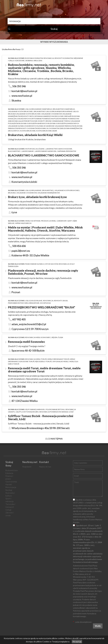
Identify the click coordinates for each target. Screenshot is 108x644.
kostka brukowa (28, 131)
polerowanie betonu (55, 409)
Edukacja (9, 473)
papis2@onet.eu (21, 251)
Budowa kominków (34, 58)
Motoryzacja (11, 487)
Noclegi (9, 490)
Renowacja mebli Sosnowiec (38, 337)
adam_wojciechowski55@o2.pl (29, 324)
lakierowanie (28, 151)
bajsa (65, 301)
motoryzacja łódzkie (35, 149)
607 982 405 (19, 319)
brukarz (12, 193)
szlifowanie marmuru (35, 409)
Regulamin (27, 467)
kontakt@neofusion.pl (24, 91)
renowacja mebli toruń (36, 359)
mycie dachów (52, 264)
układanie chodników (27, 193)
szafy (70, 221)
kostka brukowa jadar (47, 131)
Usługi (8, 510)
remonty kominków (64, 58)
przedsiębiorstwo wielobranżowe (24, 303)
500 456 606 (19, 246)
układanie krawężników (49, 193)
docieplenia (45, 303)
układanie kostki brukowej (21, 111)
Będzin (55, 337)
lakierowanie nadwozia (46, 151)
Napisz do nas (45, 467)
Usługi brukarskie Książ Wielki (39, 109)
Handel (9, 484)
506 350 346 (19, 86)
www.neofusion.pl (22, 96)
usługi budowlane (34, 301)
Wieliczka (38, 61)
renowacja (49, 58)
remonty (58, 301)
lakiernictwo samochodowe (59, 149)
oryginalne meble (60, 361)
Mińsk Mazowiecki (23, 223)
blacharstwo (14, 151)
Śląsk (61, 337)
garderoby (62, 221)
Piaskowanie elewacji (35, 264)
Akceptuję (77, 642)
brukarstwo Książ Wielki (64, 109)
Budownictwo (12, 470)
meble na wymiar (33, 221)
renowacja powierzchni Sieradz (54, 412)
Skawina (29, 61)
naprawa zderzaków (67, 151)
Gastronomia (11, 482)
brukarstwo (48, 190)
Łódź (71, 412)
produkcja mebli (49, 221)
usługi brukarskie (33, 190)
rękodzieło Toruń (43, 361)
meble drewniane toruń (58, 359)
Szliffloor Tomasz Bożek (27, 412)
